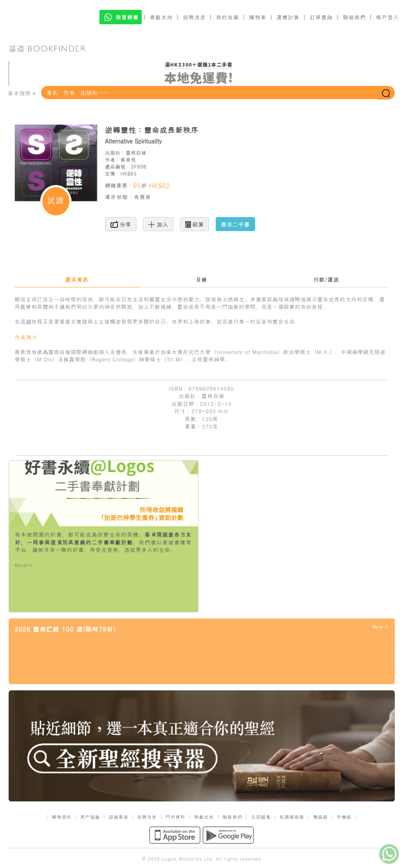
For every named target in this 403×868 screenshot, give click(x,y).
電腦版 (320, 817)
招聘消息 (194, 17)
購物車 (258, 17)
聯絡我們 (354, 17)
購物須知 (62, 817)
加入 (158, 224)
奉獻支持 (161, 17)
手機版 (344, 817)
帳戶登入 (387, 17)
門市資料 (175, 817)
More (381, 627)
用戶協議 (90, 817)
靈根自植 (136, 152)
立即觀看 (261, 817)
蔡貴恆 (128, 159)
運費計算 (288, 17)
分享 (121, 224)
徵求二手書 (235, 224)
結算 (195, 224)
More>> (24, 565)
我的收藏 (228, 17)
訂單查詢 (321, 17)
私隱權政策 (292, 817)
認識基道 (118, 817)
